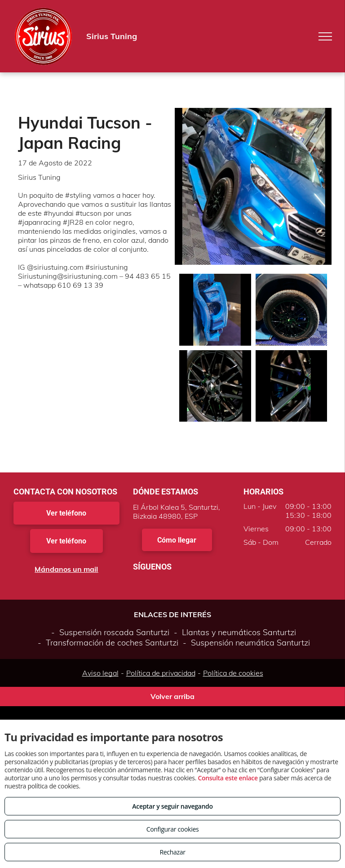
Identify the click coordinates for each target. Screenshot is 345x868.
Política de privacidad (161, 673)
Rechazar (172, 852)
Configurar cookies (173, 829)
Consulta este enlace (228, 778)
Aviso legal (100, 673)
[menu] (325, 36)
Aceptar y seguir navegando (172, 806)
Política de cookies (233, 673)
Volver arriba (172, 696)
